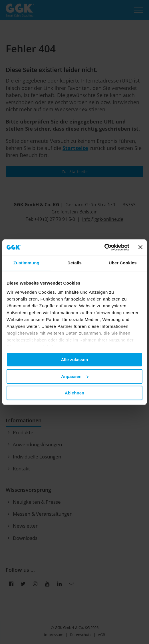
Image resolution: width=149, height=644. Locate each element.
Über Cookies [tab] (123, 263)
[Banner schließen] (140, 247)
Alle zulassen (74, 360)
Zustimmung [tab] (26, 263)
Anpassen (75, 376)
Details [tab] (74, 263)
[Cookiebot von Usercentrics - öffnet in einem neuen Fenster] (104, 247)
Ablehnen (74, 393)
